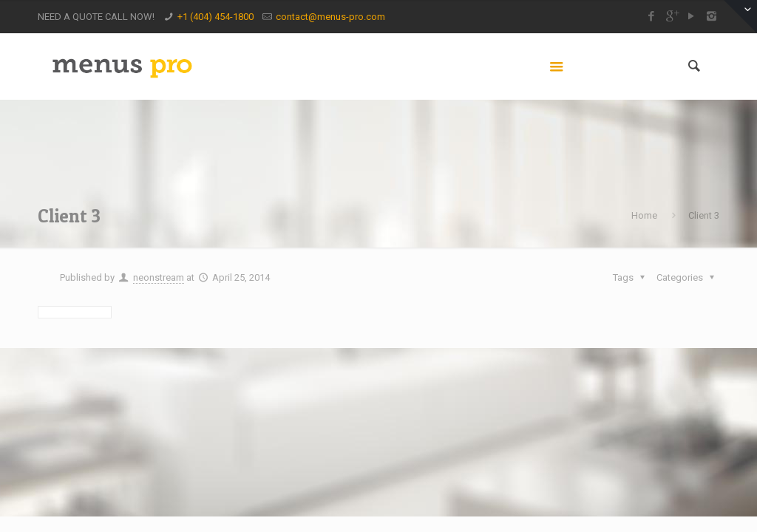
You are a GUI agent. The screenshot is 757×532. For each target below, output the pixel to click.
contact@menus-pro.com (330, 17)
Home (644, 215)
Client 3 (704, 215)
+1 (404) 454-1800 (215, 17)
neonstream (159, 277)
